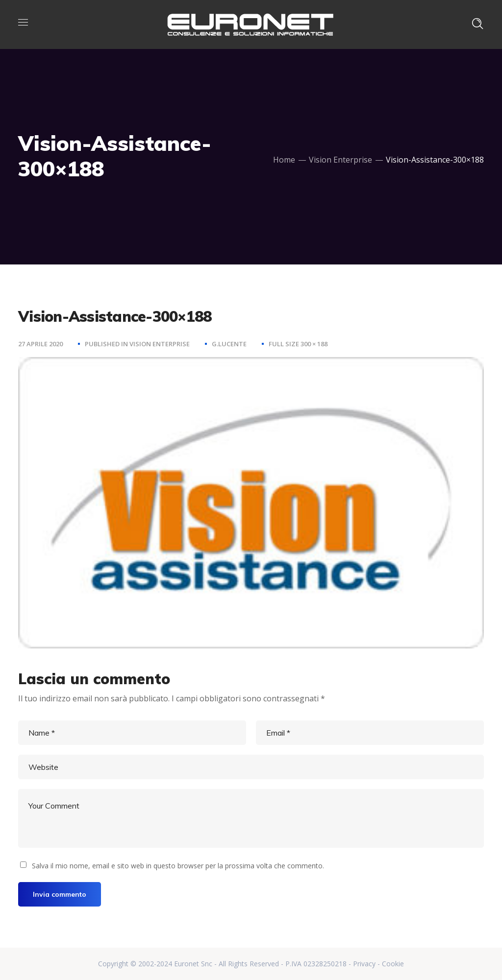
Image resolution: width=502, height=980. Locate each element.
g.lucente (229, 344)
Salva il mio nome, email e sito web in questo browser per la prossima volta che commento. (178, 866)
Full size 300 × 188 (298, 344)
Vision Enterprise (340, 160)
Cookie (393, 964)
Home (284, 160)
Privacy (364, 964)
